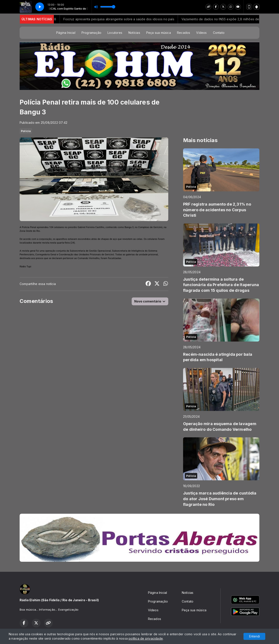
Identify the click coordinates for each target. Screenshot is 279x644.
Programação (91, 33)
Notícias (134, 33)
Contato (219, 33)
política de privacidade (146, 638)
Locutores (115, 33)
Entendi (254, 636)
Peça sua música (159, 33)
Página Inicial (66, 33)
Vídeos (201, 33)
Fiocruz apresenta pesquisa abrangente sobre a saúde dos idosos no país (136, 19)
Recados (184, 33)
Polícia (26, 131)
